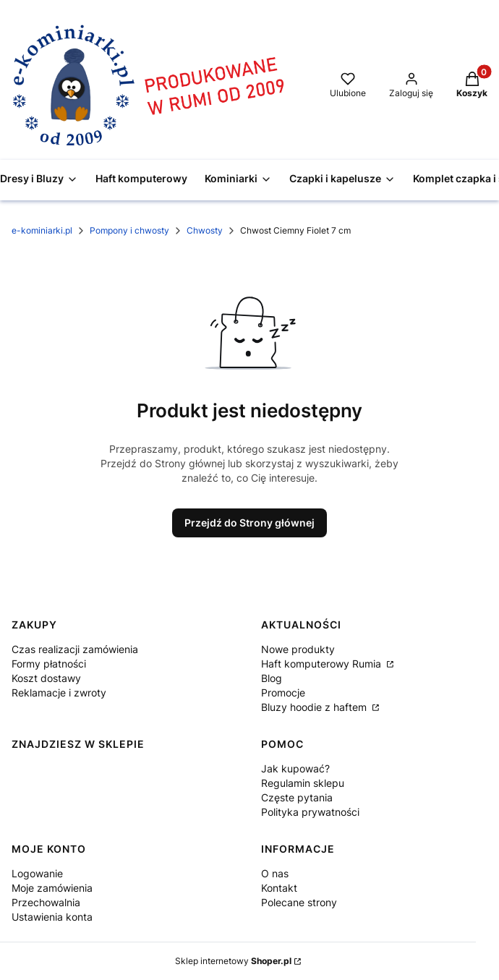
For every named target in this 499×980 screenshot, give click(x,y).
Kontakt (279, 888)
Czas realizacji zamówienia (75, 649)
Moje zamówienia (52, 888)
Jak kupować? (295, 768)
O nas (275, 873)
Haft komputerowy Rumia (323, 664)
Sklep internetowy (233, 961)
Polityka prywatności (310, 812)
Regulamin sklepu (303, 783)
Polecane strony (299, 902)
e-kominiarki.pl (42, 230)
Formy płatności (49, 664)
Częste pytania (297, 797)
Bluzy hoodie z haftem (315, 707)
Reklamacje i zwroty (59, 693)
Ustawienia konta (52, 917)
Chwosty (205, 230)
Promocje (283, 693)
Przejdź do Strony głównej (249, 523)
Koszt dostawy (46, 678)
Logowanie (37, 873)
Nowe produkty (298, 649)
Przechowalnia (46, 902)
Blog (272, 678)
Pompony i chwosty (129, 230)
